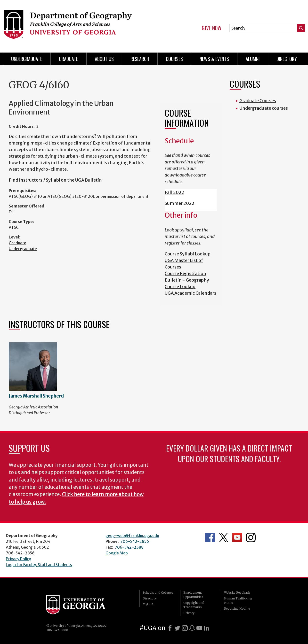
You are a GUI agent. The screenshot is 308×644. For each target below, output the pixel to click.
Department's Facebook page (210, 537)
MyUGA (148, 604)
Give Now (212, 28)
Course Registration (185, 273)
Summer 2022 (179, 203)
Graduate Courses (258, 101)
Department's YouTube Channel (237, 537)
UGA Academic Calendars (190, 293)
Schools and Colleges (158, 593)
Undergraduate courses (264, 108)
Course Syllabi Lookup (188, 254)
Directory (287, 59)
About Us (104, 59)
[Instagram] (185, 628)
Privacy (189, 613)
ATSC (14, 227)
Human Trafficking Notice (238, 601)
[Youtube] (199, 628)
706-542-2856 (135, 541)
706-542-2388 (129, 547)
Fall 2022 (174, 192)
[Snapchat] (192, 628)
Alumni (253, 59)
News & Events (214, 59)
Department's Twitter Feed (224, 537)
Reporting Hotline (237, 609)
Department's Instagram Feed (251, 537)
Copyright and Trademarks (194, 605)
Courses (174, 59)
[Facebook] (170, 628)
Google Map (117, 553)
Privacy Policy (18, 559)
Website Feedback (237, 593)
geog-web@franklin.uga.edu (132, 536)
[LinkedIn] (207, 628)
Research (140, 59)
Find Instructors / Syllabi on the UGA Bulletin (55, 180)
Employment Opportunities (193, 595)
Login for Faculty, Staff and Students (39, 565)
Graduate (17, 243)
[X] (177, 628)
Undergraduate (27, 59)
